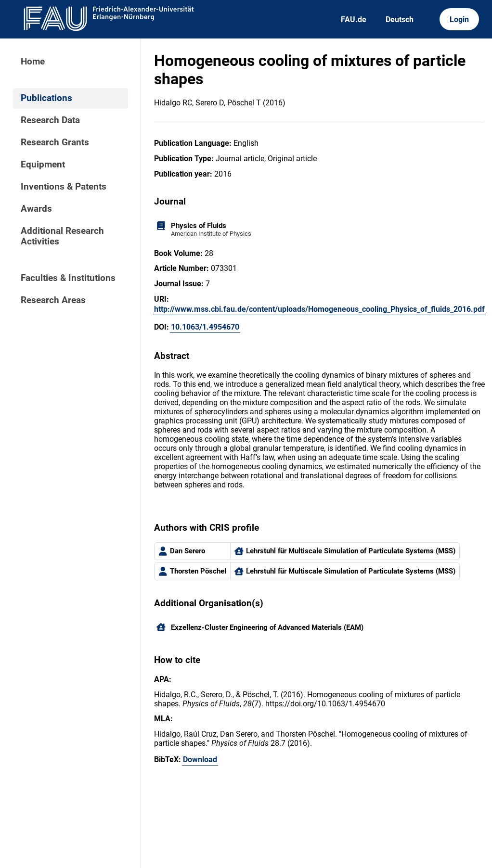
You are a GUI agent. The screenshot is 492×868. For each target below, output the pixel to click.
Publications (46, 98)
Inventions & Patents (64, 187)
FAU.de (354, 19)
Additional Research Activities (62, 236)
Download (200, 759)
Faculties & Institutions (68, 278)
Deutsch (400, 19)
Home (33, 62)
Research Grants (55, 142)
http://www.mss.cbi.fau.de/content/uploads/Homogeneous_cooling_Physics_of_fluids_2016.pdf (319, 309)
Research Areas (53, 300)
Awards (36, 209)
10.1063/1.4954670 (205, 327)
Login (459, 19)
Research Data (50, 120)
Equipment (43, 165)
